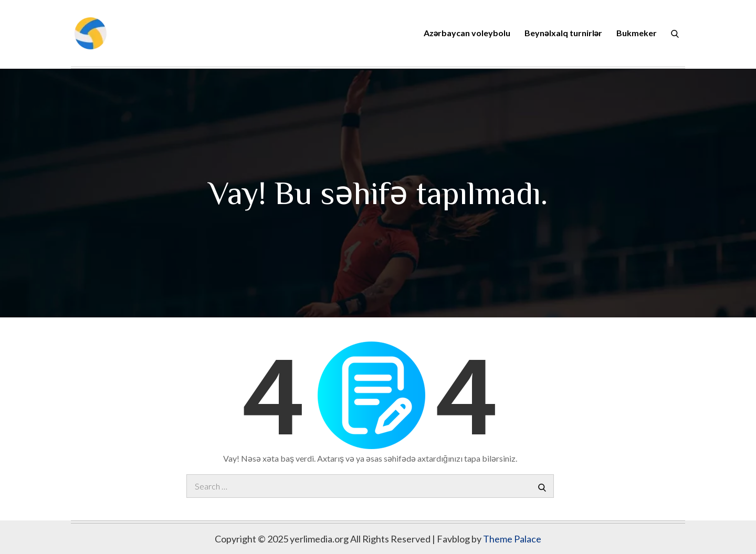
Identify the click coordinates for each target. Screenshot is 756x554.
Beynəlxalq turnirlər (563, 33)
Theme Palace (512, 539)
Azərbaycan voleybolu (467, 33)
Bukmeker (637, 33)
